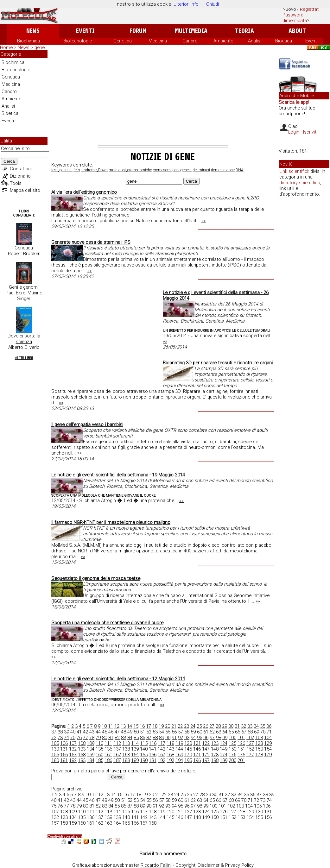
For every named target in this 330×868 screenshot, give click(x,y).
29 (225, 726)
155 (55, 755)
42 (86, 732)
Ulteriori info (186, 4)
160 (99, 755)
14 (130, 726)
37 (54, 732)
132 (73, 749)
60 (200, 732)
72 (54, 738)
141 (153, 749)
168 (170, 755)
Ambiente (223, 41)
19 (161, 726)
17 (149, 726)
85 (136, 738)
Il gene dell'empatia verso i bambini (87, 425)
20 (168, 726)
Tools (16, 183)
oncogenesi (182, 170)
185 (99, 760)
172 (206, 755)
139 (135, 749)
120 (188, 743)
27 (212, 726)
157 (73, 755)
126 (241, 743)
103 (259, 738)
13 (123, 726)
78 (92, 738)
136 (108, 749)
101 (241, 738)
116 (153, 743)
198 (215, 760)
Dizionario (20, 176)
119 (179, 743)
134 (91, 749)
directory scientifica (300, 183)
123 (215, 743)
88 (155, 738)
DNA (240, 170)
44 (98, 732)
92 (181, 738)
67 (244, 732)
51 (143, 732)
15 (136, 726)
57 (181, 732)
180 (55, 760)
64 (225, 732)
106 (64, 743)
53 (155, 732)
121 (197, 743)
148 (215, 749)
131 (64, 749)
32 (244, 726)
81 (111, 738)
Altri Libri (24, 358)
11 (111, 726)
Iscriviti (310, 132)
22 (180, 726)
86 (143, 738)
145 (188, 749)
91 (174, 738)
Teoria (244, 31)
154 (268, 749)
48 (124, 732)
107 (73, 743)
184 (91, 760)
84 (130, 738)
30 (231, 726)
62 (212, 732)
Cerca (9, 161)
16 (142, 726)
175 (232, 755)
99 (225, 738)
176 (241, 755)
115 (144, 743)
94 (193, 738)
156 (64, 755)
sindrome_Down (94, 170)
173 (215, 755)
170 (188, 755)
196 (197, 760)
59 (193, 732)
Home (6, 47)
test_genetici (62, 170)
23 (187, 726)
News (33, 31)
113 (126, 743)
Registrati (310, 9)
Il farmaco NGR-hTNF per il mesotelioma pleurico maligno (111, 522)
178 (259, 755)
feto (77, 170)
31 (237, 726)
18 (155, 726)
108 (82, 743)
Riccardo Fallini (156, 865)
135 (99, 749)
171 (197, 755)
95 (200, 738)
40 (73, 732)
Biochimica (29, 41)
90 (168, 738)
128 (259, 743)
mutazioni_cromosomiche (130, 170)
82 (117, 738)
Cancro (190, 41)
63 (219, 732)
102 (250, 738)
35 (263, 726)
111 (108, 743)
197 (206, 760)
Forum (138, 31)
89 (162, 738)
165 (144, 755)
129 (268, 743)
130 (55, 749)
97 (212, 738)
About (297, 31)
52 (149, 732)
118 (170, 743)
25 (199, 726)
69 (257, 732)
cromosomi (162, 170)
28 (218, 726)
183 (82, 760)
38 (60, 732)
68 (250, 732)
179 (268, 755)
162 (117, 755)
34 (256, 726)
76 (79, 738)
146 (197, 749)
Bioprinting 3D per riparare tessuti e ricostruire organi (218, 363)
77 (86, 738)
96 (206, 738)
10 (104, 726)
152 (250, 749)
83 (124, 738)
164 (135, 755)
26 (206, 726)
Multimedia (191, 31)
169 (179, 755)
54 (162, 732)
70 (263, 732)
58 (187, 732)
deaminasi (201, 170)
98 (219, 738)
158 (82, 755)
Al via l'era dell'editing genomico (84, 192)
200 (232, 760)
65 (231, 732)
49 (130, 732)
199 (224, 760)
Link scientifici (294, 171)
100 (232, 738)
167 (162, 755)
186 (108, 760)
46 (111, 732)
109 (91, 743)
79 (98, 738)
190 (144, 760)
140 (144, 749)
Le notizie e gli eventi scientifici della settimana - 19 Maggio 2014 (118, 475)
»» (204, 221)
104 (268, 738)
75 (73, 738)
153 (259, 749)
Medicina (158, 41)
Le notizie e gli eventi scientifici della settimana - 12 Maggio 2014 (118, 679)
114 (135, 743)
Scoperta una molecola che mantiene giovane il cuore (107, 623)
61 (206, 732)
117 (162, 743)
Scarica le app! (294, 102)
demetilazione (223, 170)
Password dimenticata (295, 18)
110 (99, 743)
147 (206, 749)
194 (179, 760)
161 (108, 755)
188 (126, 760)
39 (67, 732)
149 (224, 749)
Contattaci (21, 169)
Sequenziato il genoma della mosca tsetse (96, 578)
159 (91, 755)
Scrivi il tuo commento (163, 854)
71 (269, 732)
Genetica (123, 41)
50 (136, 732)
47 (117, 732)
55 (168, 732)
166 (153, 755)
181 (64, 760)
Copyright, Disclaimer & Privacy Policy (215, 865)
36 (269, 726)
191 (153, 760)
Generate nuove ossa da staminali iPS (91, 242)
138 (126, 749)
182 (73, 760)
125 (232, 743)
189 (135, 760)
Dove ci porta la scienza (24, 339)
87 (149, 738)
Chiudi (213, 4)
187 (117, 760)
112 (117, 743)
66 (238, 732)
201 (241, 760)
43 (92, 732)
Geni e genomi (24, 287)
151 (241, 749)
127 (250, 743)
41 (79, 732)
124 (224, 743)
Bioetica (284, 41)
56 (174, 732)
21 (174, 726)
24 (193, 726)
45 (105, 732)
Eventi (85, 31)
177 (250, 755)
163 (126, 755)
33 (250, 726)
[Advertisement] (163, 98)
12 (117, 726)
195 (188, 760)
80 (105, 738)
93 (187, 738)
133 (82, 749)
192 (162, 760)
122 (206, 743)
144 (179, 749)
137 (117, 749)
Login (294, 132)
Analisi (255, 41)
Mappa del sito (25, 190)
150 (232, 749)
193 (170, 760)
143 (170, 749)
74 (67, 738)
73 (60, 738)
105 (55, 743)
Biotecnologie (78, 41)
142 (162, 749)
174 (224, 755)
